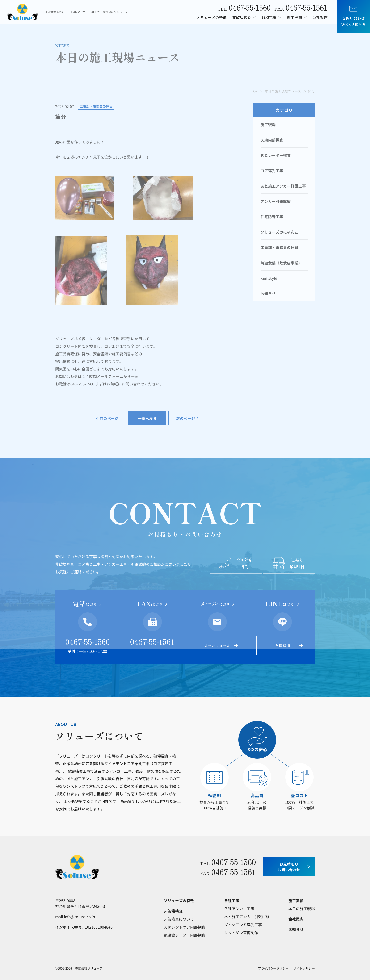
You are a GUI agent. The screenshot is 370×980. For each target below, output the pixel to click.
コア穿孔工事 (272, 171)
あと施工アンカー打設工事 (283, 186)
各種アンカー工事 (239, 909)
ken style (269, 278)
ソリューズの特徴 (211, 17)
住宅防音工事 (272, 217)
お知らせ (268, 293)
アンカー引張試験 (276, 201)
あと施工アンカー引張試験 (247, 917)
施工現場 (268, 125)
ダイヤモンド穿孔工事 (243, 925)
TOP (254, 91)
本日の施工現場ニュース (283, 91)
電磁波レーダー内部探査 (185, 935)
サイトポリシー (304, 968)
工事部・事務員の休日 (279, 247)
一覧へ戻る (147, 418)
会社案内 (320, 17)
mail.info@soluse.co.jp (75, 917)
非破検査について (179, 919)
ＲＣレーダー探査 (276, 155)
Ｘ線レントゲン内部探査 (185, 927)
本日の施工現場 (302, 909)
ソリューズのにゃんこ (279, 232)
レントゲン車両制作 (241, 933)
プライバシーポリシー (273, 968)
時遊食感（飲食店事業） (281, 263)
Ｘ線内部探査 (272, 140)
